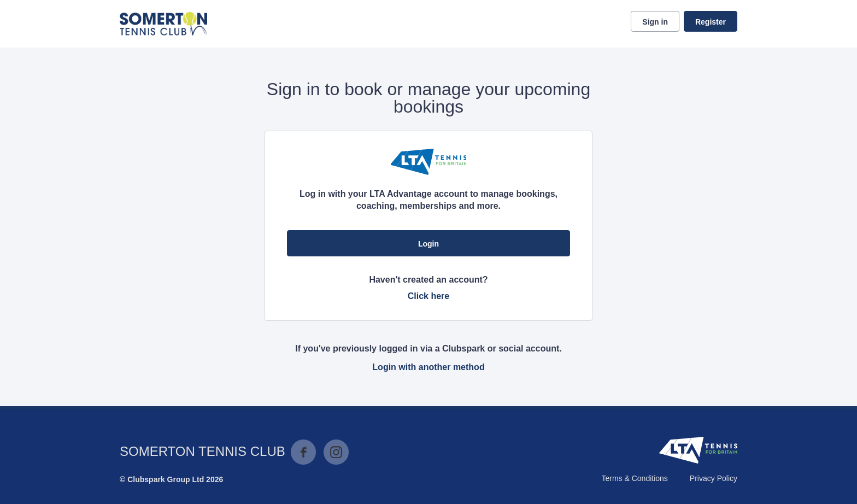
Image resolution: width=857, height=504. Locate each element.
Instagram (336, 452)
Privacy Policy (714, 478)
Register (711, 22)
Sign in (655, 22)
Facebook (303, 452)
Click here (428, 296)
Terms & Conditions (634, 478)
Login (428, 244)
